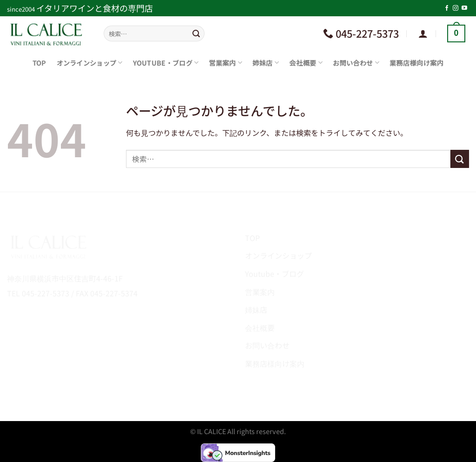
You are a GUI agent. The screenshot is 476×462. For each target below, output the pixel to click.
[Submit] (196, 33)
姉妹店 (266, 63)
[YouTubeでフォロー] (464, 8)
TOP (40, 63)
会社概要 (306, 63)
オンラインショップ (90, 63)
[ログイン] (423, 33)
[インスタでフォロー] (456, 8)
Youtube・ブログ (166, 63)
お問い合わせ (356, 63)
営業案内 (225, 63)
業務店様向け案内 (416, 63)
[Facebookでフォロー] (447, 8)
